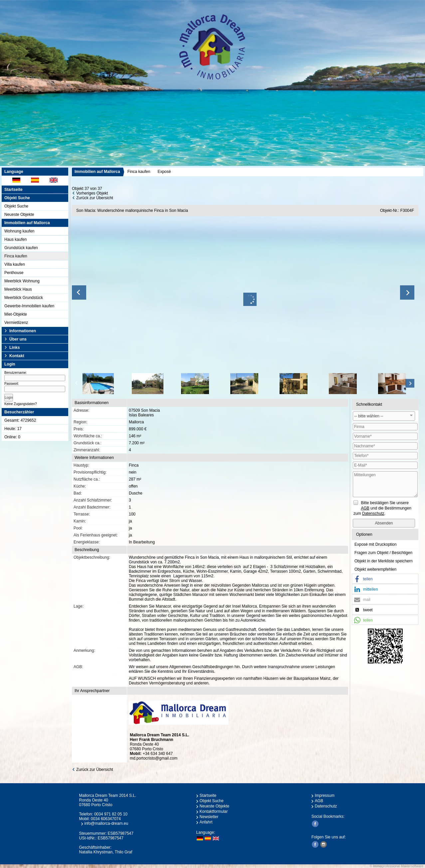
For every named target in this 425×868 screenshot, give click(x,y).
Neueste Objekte (19, 215)
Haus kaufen (15, 239)
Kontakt (17, 356)
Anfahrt (206, 822)
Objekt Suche (16, 206)
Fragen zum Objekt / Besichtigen (383, 553)
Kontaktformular (214, 811)
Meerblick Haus (18, 289)
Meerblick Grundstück (24, 298)
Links (14, 348)
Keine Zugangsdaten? (21, 404)
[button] (385, 579)
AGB (319, 801)
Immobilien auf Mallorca (97, 172)
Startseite (13, 190)
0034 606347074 (106, 819)
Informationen (23, 331)
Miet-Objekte (16, 314)
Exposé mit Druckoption (376, 544)
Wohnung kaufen (19, 231)
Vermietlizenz (16, 323)
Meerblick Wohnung (22, 281)
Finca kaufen (16, 256)
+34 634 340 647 (158, 754)
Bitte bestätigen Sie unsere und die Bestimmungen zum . (382, 508)
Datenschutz (326, 806)
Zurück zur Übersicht (95, 198)
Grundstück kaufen (21, 248)
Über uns (18, 339)
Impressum (325, 796)
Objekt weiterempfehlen (375, 569)
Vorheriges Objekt (92, 193)
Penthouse (14, 273)
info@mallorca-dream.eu (106, 823)
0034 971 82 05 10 (111, 814)
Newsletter (209, 817)
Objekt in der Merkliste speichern (384, 561)
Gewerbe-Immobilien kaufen (29, 306)
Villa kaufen (15, 264)
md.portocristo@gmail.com (154, 758)
